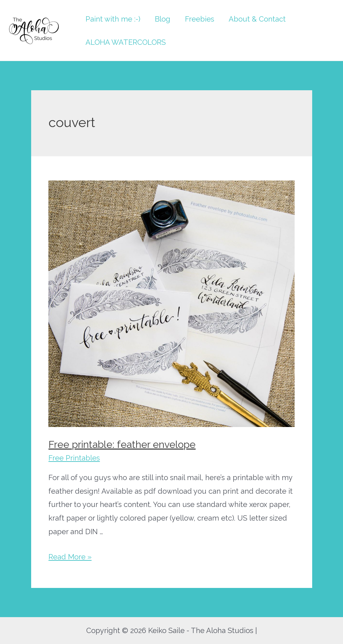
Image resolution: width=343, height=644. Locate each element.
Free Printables (74, 458)
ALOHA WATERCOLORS (126, 42)
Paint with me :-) (113, 19)
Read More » (70, 557)
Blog (163, 19)
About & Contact (257, 19)
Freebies (200, 19)
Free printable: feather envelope (122, 444)
